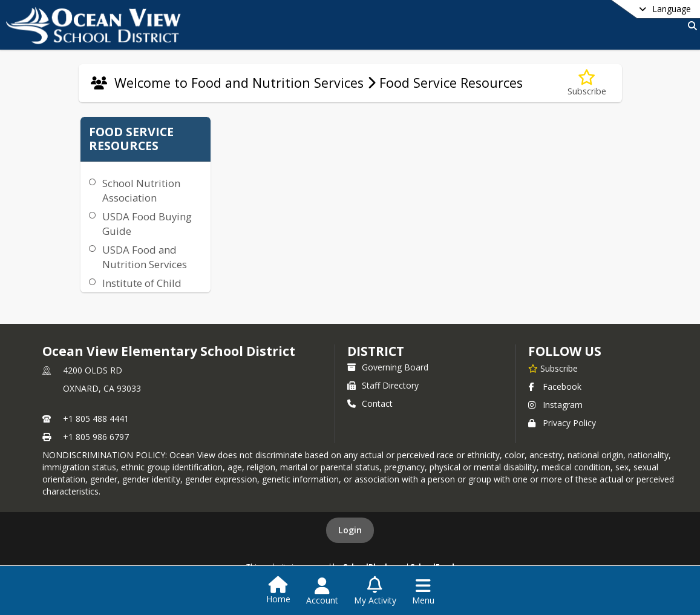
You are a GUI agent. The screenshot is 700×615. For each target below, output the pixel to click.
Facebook (555, 386)
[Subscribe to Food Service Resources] (587, 83)
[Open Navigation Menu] (423, 591)
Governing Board (388, 367)
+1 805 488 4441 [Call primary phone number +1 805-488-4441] (96, 419)
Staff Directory (383, 385)
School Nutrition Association (141, 190)
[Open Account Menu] (322, 591)
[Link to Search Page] (690, 26)
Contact (370, 403)
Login (350, 530)
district (376, 351)
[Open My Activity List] (375, 591)
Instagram (555, 405)
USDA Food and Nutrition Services (145, 257)
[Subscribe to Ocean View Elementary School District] (553, 368)
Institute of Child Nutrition (142, 290)
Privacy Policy (562, 423)
